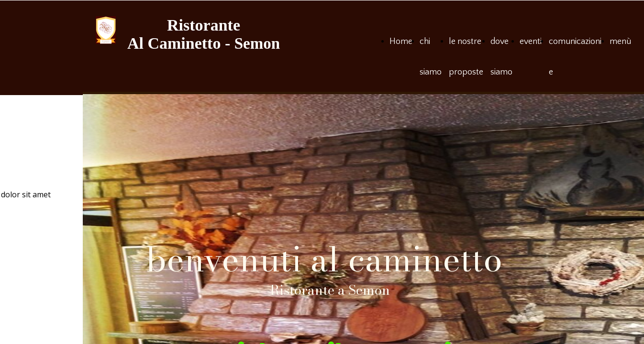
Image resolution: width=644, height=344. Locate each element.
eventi (531, 42)
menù (620, 42)
